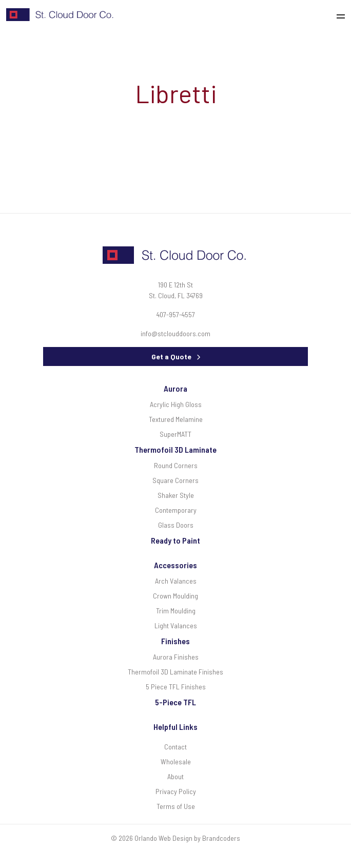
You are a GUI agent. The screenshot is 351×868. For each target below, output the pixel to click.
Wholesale (176, 761)
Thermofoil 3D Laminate (175, 449)
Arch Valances (176, 581)
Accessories (175, 565)
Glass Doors (176, 525)
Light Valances (176, 625)
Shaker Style (176, 495)
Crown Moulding (175, 596)
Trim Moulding (176, 611)
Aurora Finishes (176, 657)
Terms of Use (176, 806)
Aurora (175, 388)
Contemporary (176, 510)
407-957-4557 (176, 314)
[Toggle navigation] (344, 15)
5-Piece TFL (175, 702)
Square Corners (175, 480)
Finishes (175, 641)
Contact (175, 747)
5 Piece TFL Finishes (176, 687)
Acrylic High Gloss (176, 404)
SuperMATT (175, 434)
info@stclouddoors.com (175, 333)
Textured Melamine (176, 419)
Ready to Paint (175, 540)
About (175, 776)
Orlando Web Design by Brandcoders (187, 838)
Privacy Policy (176, 791)
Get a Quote (171, 356)
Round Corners (176, 465)
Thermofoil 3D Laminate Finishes (175, 672)
